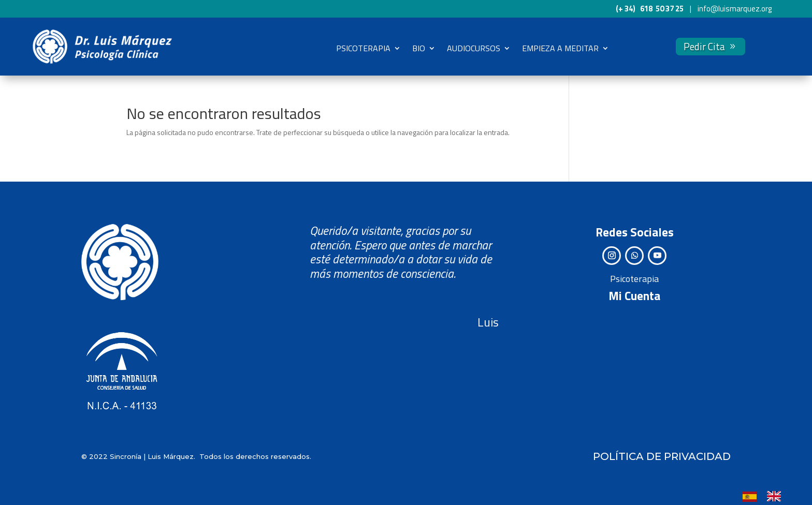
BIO (419, 48)
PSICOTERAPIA (363, 48)
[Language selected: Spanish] (767, 496)
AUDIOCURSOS (474, 48)
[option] (777, 496)
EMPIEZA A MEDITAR (560, 48)
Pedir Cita (704, 46)
